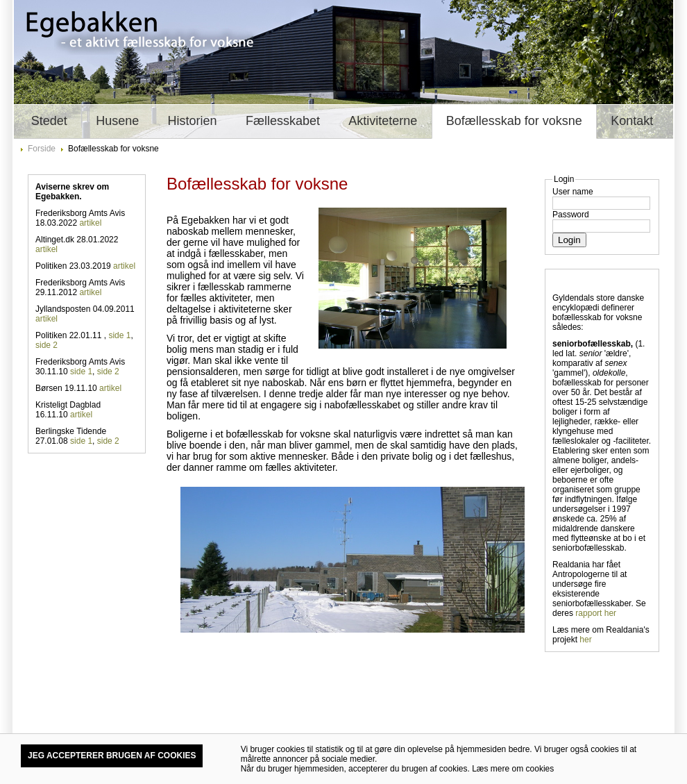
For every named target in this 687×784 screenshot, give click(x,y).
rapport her (596, 613)
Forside (42, 149)
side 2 (46, 345)
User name (573, 192)
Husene (117, 121)
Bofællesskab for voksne (514, 121)
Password (571, 215)
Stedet (49, 121)
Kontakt (632, 121)
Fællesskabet (283, 121)
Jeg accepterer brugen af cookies (112, 756)
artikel (90, 223)
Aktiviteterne (383, 121)
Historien (193, 121)
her (585, 640)
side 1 (119, 335)
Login (569, 240)
